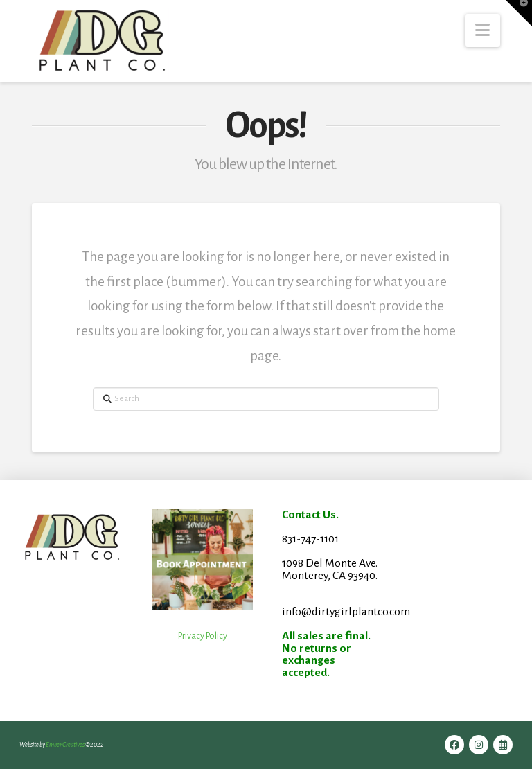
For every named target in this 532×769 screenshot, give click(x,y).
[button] (482, 30)
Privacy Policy (203, 636)
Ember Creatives (65, 745)
